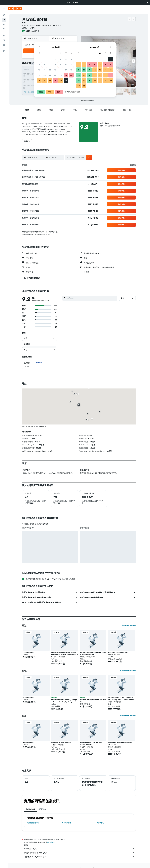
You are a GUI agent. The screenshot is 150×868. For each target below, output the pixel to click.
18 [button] (71, 70)
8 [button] (55, 64)
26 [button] (39, 80)
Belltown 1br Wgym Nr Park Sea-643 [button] (93, 700)
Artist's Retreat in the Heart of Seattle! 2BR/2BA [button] (91, 744)
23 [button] (61, 75)
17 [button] (66, 70)
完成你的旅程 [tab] (30, 809)
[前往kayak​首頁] (15, 8)
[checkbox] (33, 364)
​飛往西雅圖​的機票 (33, 823)
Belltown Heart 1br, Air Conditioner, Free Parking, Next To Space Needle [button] (121, 698)
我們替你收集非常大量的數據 (80, 853)
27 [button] (45, 80)
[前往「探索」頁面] (4, 35)
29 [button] (55, 80)
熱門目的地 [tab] (42, 809)
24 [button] (66, 75)
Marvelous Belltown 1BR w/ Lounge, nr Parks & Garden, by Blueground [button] (64, 701)
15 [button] (55, 70)
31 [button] (66, 80)
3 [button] (66, 59)
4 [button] (71, 59)
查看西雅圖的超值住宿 (128, 670)
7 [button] (50, 64)
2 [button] (61, 59)
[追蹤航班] (4, 40)
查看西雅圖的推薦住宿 (128, 716)
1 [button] (55, 59)
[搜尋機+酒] (4, 29)
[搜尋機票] (4, 15)
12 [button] (39, 70)
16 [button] (61, 70)
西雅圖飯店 (101, 823)
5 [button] (39, 64)
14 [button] (50, 70)
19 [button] (39, 75)
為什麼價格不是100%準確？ (80, 857)
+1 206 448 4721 (28, 28)
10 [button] (66, 64)
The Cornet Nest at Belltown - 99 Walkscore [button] (120, 744)
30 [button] (61, 80)
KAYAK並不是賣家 (80, 849)
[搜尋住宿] (4, 20)
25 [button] (71, 75)
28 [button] (50, 80)
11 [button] (71, 64)
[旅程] (4, 51)
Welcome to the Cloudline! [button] (118, 652)
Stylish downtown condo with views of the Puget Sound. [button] (93, 653)
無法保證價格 (51, 842)
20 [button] (45, 75)
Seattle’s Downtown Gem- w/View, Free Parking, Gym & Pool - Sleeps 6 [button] (64, 653)
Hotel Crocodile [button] (29, 652)
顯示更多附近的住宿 (129, 625)
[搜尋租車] (4, 24)
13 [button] (45, 70)
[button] (148, 2)
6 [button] (45, 64)
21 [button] (50, 75)
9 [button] (61, 64)
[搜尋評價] (91, 298)
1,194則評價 (35, 31)
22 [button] (55, 75)
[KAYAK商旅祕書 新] (4, 45)
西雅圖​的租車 (67, 823)
